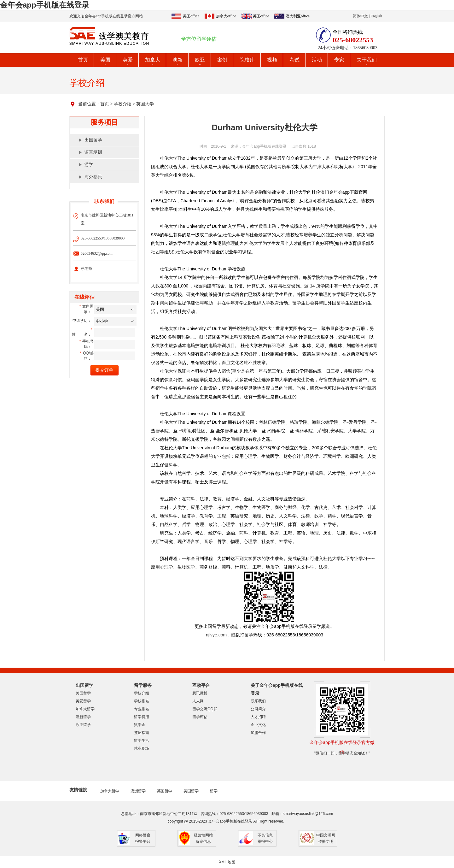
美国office (191, 16)
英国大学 (145, 104)
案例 (222, 60)
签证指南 (142, 733)
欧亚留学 (83, 725)
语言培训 (93, 152)
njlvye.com (216, 635)
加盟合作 (258, 733)
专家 (339, 60)
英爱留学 (83, 701)
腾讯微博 (200, 693)
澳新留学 (83, 717)
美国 (105, 60)
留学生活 (142, 741)
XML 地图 (227, 862)
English (376, 16)
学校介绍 (123, 104)
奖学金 (140, 725)
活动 (317, 60)
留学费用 (142, 717)
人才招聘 (258, 717)
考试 (294, 60)
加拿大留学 (85, 709)
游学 (89, 165)
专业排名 (142, 709)
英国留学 (165, 791)
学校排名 (142, 701)
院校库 (247, 60)
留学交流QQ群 (205, 709)
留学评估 (200, 717)
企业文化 (258, 725)
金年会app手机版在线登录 (45, 5)
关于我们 (367, 60)
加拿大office (226, 16)
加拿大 (153, 60)
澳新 (178, 60)
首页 (83, 60)
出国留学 (93, 140)
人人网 (198, 701)
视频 (272, 60)
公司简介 (258, 709)
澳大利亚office (298, 16)
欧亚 (200, 60)
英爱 (128, 60)
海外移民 (93, 177)
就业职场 (142, 748)
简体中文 (360, 16)
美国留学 (83, 693)
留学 (214, 791)
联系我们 (258, 701)
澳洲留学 (138, 791)
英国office (261, 16)
